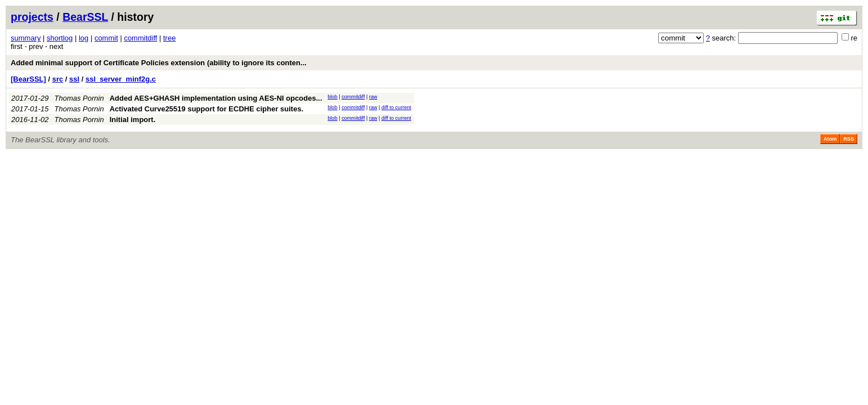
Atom (830, 139)
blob (333, 97)
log (84, 38)
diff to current (396, 107)
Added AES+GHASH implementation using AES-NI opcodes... (216, 98)
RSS (849, 139)
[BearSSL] (28, 79)
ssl (74, 79)
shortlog (60, 38)
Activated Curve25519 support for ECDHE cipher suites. (207, 109)
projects (32, 17)
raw (373, 97)
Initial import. (133, 120)
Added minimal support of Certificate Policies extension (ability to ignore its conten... (159, 63)
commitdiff (140, 38)
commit (106, 38)
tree (169, 38)
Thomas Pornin (79, 98)
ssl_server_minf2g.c (121, 79)
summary (26, 38)
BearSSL (85, 17)
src (58, 79)
